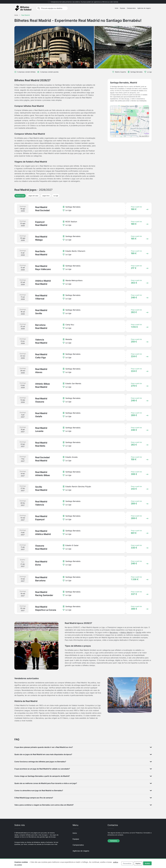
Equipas (123, 8)
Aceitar (147, 863)
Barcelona (114, 632)
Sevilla (139, 632)
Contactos (114, 841)
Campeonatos (131, 8)
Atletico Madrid (126, 632)
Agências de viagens (144, 8)
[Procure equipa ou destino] (54, 8)
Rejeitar (138, 863)
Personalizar (127, 863)
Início (117, 8)
